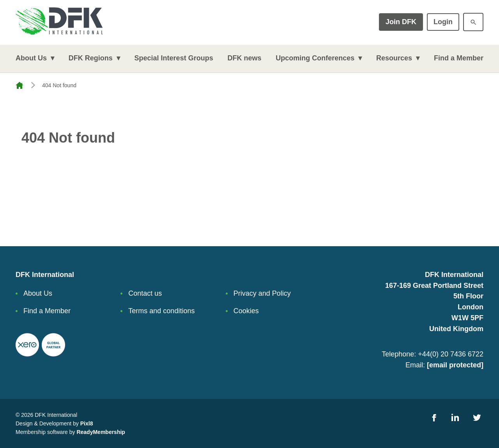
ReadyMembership (101, 432)
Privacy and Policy (262, 293)
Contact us (145, 293)
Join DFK (401, 22)
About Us (31, 58)
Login (443, 22)
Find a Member (459, 58)
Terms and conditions (161, 311)
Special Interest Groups (174, 58)
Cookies (246, 311)
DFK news (244, 58)
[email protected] (455, 365)
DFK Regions (91, 58)
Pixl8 (87, 423)
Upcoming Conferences (315, 58)
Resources (394, 58)
